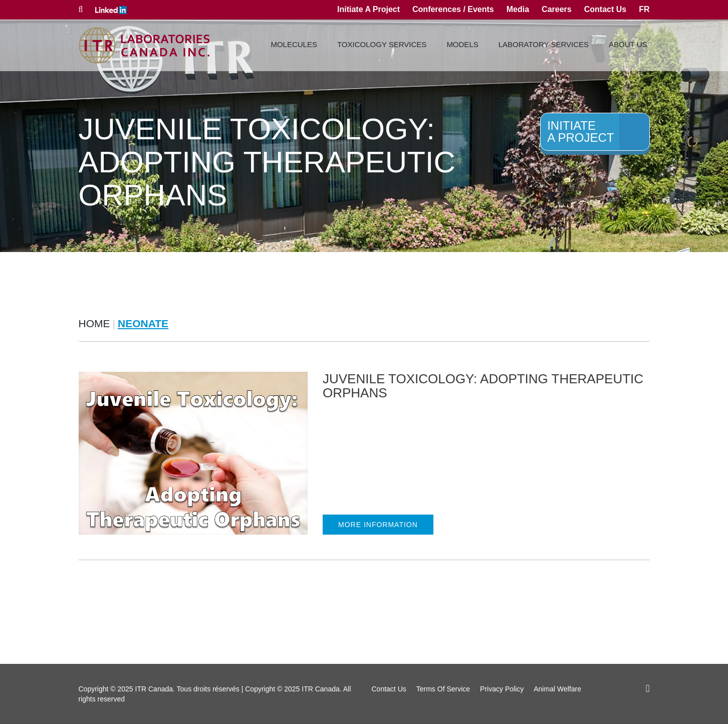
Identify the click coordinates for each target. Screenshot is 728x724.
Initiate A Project (369, 9)
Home (94, 323)
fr (644, 9)
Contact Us (605, 9)
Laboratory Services (544, 44)
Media (518, 9)
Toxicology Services (382, 44)
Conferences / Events (453, 9)
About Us (628, 44)
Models (462, 44)
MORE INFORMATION (378, 525)
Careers (557, 9)
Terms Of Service (443, 689)
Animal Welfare (557, 689)
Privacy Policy (502, 689)
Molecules (294, 44)
